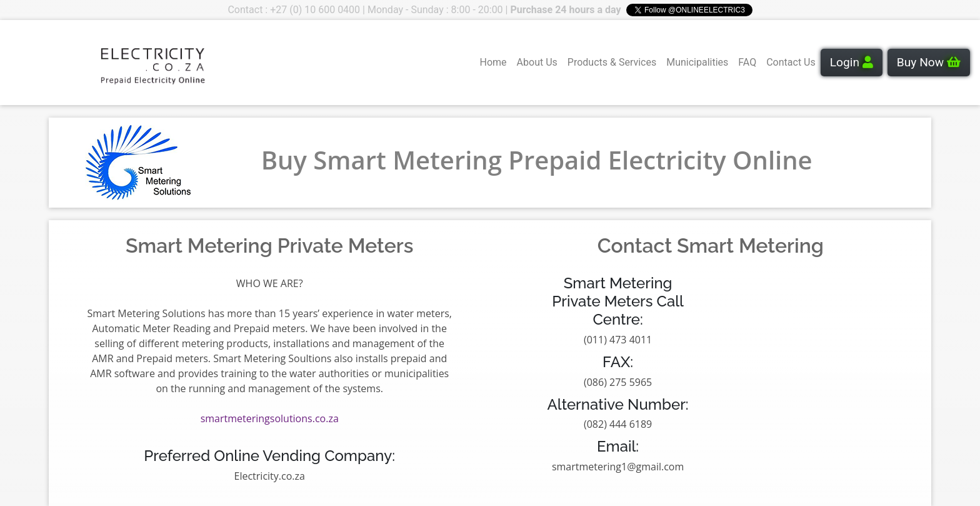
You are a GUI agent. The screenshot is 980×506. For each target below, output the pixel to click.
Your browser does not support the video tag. (57, 63)
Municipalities (697, 62)
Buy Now (929, 62)
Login (852, 62)
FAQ (747, 62)
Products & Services (612, 62)
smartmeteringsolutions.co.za (270, 418)
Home (493, 62)
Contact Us (791, 62)
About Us (537, 62)
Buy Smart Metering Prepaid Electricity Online (537, 160)
